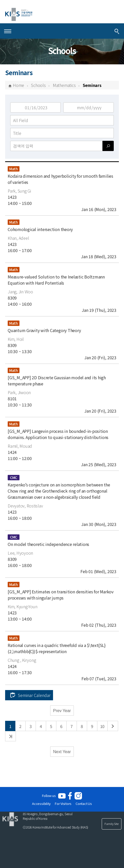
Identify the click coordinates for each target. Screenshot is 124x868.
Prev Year (62, 711)
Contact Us (84, 804)
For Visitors (63, 804)
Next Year (62, 752)
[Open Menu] (8, 31)
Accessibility (41, 804)
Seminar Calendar (34, 695)
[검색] (108, 146)
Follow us (49, 796)
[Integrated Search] (117, 31)
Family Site (112, 824)
